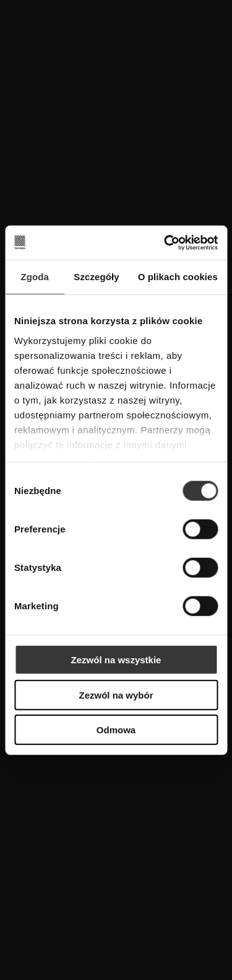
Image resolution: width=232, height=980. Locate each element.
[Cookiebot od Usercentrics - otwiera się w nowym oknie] (165, 242)
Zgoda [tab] (35, 277)
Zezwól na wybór (116, 695)
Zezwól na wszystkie (116, 660)
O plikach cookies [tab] (178, 277)
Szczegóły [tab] (96, 277)
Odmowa (116, 730)
